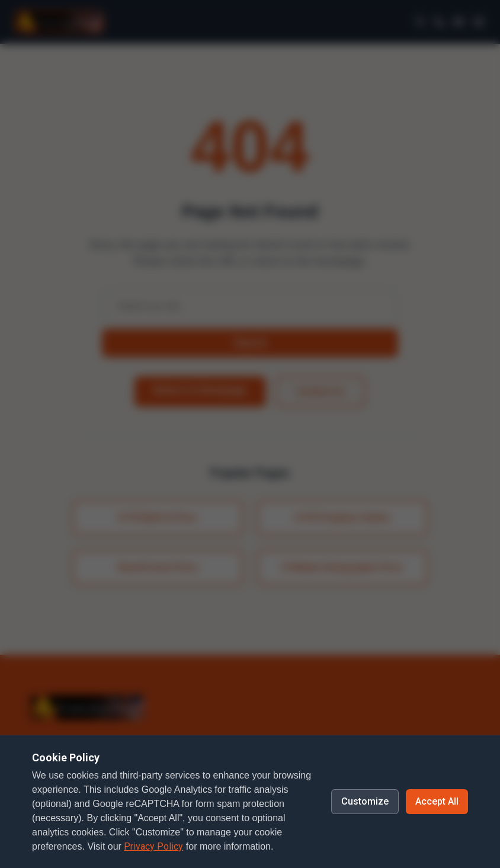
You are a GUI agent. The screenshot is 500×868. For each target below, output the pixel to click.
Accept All (437, 801)
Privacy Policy (153, 846)
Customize (365, 801)
